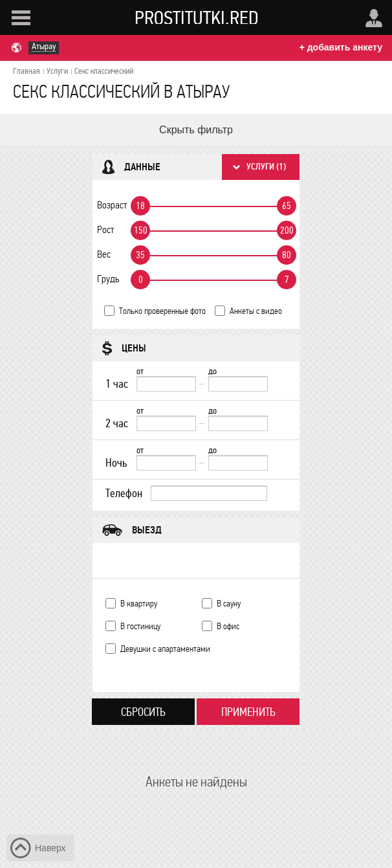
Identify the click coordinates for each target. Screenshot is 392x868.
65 (287, 206)
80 (287, 255)
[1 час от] (166, 384)
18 (140, 206)
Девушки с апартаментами (165, 649)
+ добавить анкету (341, 47)
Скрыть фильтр (196, 130)
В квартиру (139, 604)
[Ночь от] (166, 463)
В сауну (229, 604)
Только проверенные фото (162, 311)
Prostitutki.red (197, 17)
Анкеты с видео (256, 311)
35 (140, 255)
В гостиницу (140, 626)
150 (141, 230)
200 (287, 230)
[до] (238, 384)
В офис (228, 626)
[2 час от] (166, 423)
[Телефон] (209, 493)
